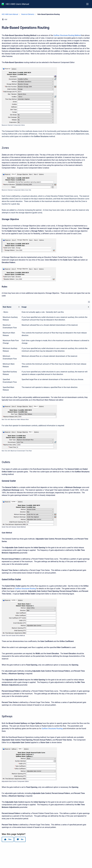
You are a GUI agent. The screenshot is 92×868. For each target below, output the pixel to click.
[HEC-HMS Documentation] (3, 4)
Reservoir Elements (28, 14)
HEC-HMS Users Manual (17, 4)
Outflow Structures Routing (25, 589)
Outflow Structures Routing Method (67, 35)
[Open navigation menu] (87, 4)
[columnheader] (11, 307)
